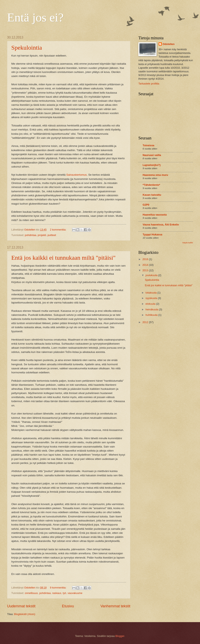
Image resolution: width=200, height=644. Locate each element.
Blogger (120, 636)
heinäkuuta (152, 309)
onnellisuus (31, 593)
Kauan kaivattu (152, 195)
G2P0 (146, 205)
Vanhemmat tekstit (115, 606)
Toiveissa (148, 145)
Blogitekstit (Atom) (25, 614)
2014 (146, 265)
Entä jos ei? (35, 17)
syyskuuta (152, 298)
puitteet (52, 235)
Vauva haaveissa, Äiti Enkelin (161, 225)
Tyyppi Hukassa (152, 234)
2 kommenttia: (58, 230)
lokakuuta (151, 293)
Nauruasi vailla (152, 155)
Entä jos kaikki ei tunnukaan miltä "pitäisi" (63, 258)
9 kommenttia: (58, 588)
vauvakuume (75, 593)
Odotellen (169, 44)
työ (64, 593)
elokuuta (151, 304)
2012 (146, 322)
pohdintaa (31, 235)
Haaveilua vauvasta (155, 215)
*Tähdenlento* (151, 185)
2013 (146, 270)
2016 (146, 259)
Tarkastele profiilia (149, 84)
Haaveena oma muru (155, 175)
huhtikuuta (152, 315)
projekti (42, 235)
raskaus (57, 593)
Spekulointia (27, 48)
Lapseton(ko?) (152, 165)
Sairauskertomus (76, 175)
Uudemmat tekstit (21, 606)
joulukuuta (152, 275)
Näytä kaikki (188, 243)
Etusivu (68, 606)
